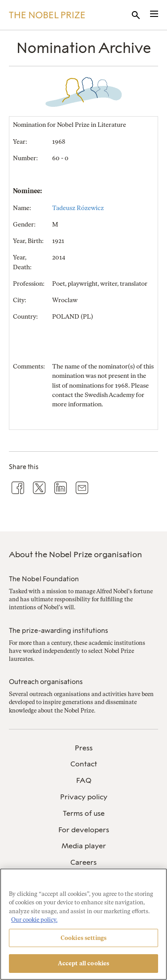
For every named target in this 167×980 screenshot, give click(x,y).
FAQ (84, 780)
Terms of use (84, 813)
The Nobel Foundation (44, 579)
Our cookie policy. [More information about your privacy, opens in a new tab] (34, 920)
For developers (84, 830)
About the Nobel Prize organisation (75, 555)
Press (84, 748)
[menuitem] (83, 748)
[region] (83, 924)
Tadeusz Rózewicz (78, 208)
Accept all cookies (83, 963)
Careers (83, 862)
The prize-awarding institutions (59, 631)
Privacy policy (84, 797)
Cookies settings (83, 938)
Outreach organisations (46, 682)
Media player (84, 846)
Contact (84, 764)
